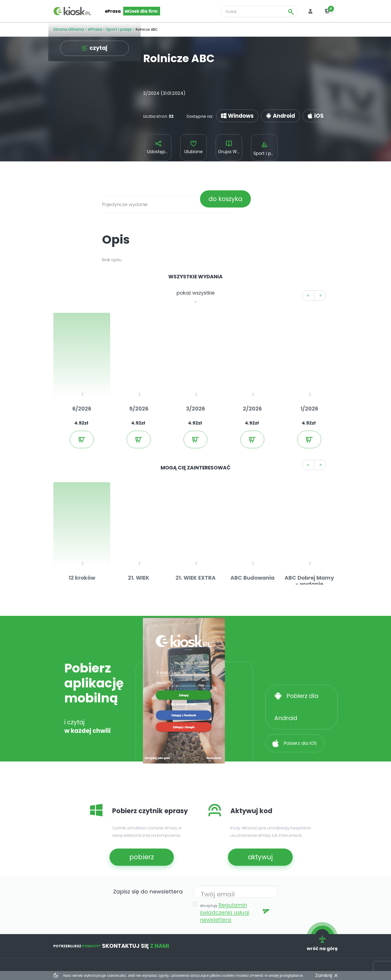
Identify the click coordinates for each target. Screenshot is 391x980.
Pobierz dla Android (306, 641)
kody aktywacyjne (116, 935)
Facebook (63, 945)
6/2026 (82, 380)
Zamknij (325, 976)
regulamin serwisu (225, 935)
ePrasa (113, 11)
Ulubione (194, 147)
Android (263, 112)
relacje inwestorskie (170, 950)
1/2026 (309, 380)
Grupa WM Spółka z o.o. (231, 147)
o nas (213, 926)
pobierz (133, 803)
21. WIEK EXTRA (195, 525)
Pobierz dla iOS (300, 664)
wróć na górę (325, 876)
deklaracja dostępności (174, 960)
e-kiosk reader (113, 926)
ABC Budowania (252, 525)
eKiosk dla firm (141, 11)
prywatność (220, 945)
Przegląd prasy (68, 935)
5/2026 (139, 380)
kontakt (106, 955)
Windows (233, 112)
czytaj (98, 50)
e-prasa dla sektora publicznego (170, 938)
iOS (287, 112)
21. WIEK (139, 525)
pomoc (105, 945)
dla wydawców (165, 926)
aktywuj (251, 803)
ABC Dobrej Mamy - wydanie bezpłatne (309, 527)
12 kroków (82, 525)
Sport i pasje (266, 148)
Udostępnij (158, 147)
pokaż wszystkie (196, 288)
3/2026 (196, 380)
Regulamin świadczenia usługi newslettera (235, 852)
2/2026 (252, 380)
